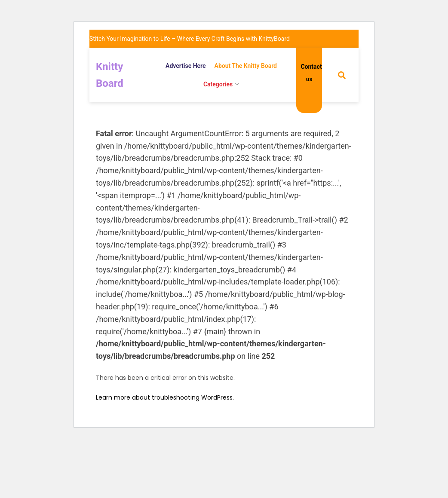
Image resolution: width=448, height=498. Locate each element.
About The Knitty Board (246, 66)
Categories (218, 84)
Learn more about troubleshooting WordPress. (165, 397)
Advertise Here (186, 66)
